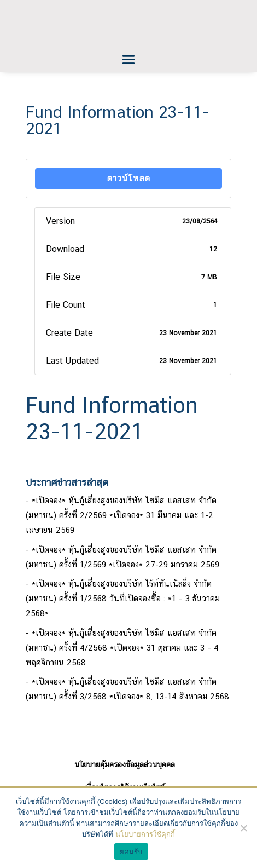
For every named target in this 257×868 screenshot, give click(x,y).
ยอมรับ (131, 852)
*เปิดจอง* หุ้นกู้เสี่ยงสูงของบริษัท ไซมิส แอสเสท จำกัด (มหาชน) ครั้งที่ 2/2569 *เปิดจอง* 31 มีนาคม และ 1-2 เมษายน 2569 (121, 515)
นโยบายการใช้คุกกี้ (145, 834)
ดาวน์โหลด (129, 178)
